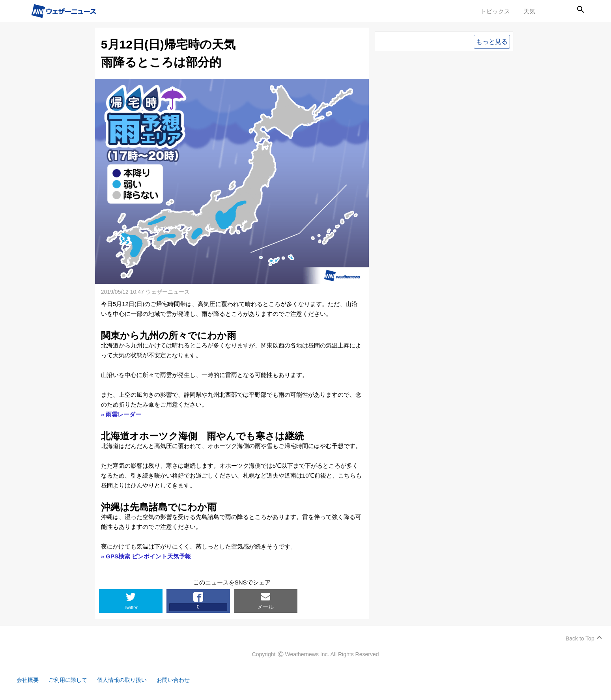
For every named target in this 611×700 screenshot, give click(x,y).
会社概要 (30, 679)
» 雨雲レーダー (122, 413)
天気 (529, 11)
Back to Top (579, 638)
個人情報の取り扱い (129, 679)
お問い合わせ (183, 679)
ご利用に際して (72, 679)
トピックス (495, 11)
